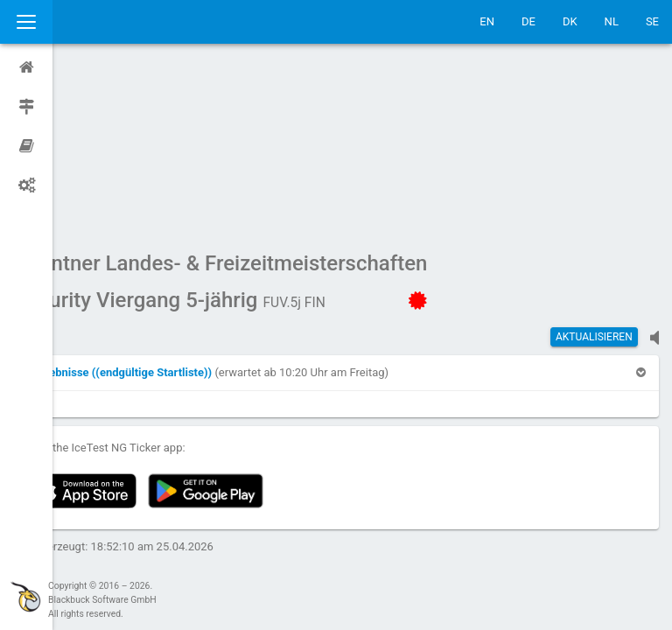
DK (570, 21)
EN (487, 21)
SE (652, 21)
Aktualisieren (594, 171)
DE (528, 21)
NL (612, 21)
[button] (170, 206)
